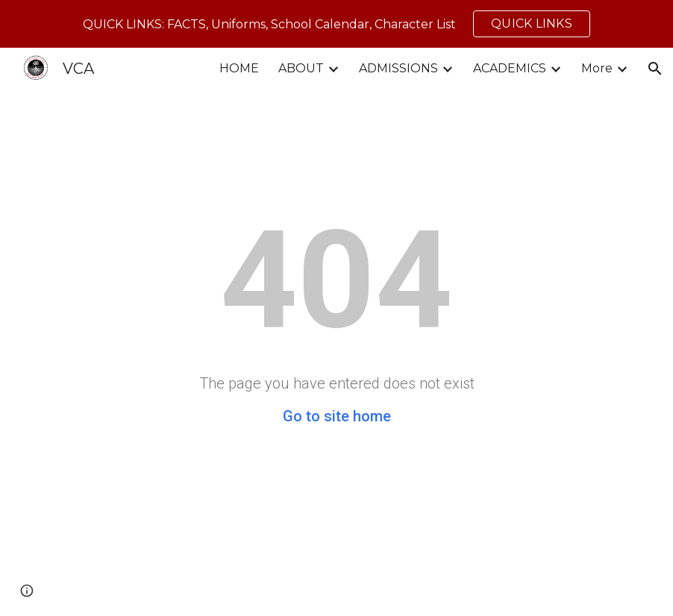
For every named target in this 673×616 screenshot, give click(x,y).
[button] (655, 69)
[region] (336, 24)
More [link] (597, 68)
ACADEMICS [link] (510, 68)
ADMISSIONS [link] (398, 68)
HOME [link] (239, 68)
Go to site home (337, 416)
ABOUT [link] (301, 68)
